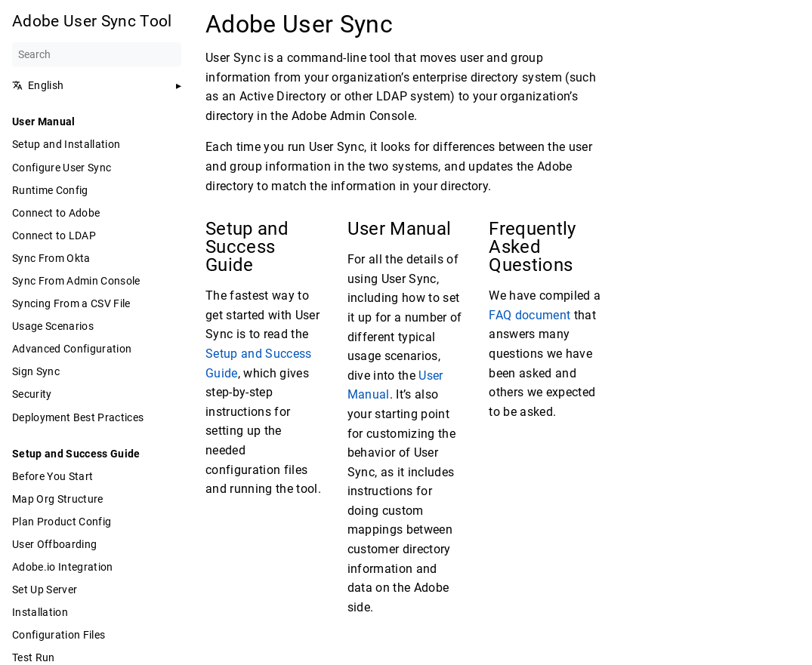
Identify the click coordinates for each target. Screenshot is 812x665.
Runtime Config (50, 190)
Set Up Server (45, 590)
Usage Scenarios (53, 326)
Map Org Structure (58, 499)
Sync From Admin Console (76, 281)
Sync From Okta (51, 258)
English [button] (38, 85)
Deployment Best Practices (78, 417)
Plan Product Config (62, 522)
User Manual (44, 122)
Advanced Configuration (72, 349)
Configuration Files (59, 635)
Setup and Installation (66, 144)
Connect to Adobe (56, 213)
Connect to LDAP (54, 236)
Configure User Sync (62, 168)
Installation (40, 612)
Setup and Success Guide (76, 454)
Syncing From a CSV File (71, 303)
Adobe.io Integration (63, 567)
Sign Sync (36, 371)
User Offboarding (54, 544)
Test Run (34, 657)
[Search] (97, 54)
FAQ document (529, 315)
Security (32, 394)
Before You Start (52, 476)
